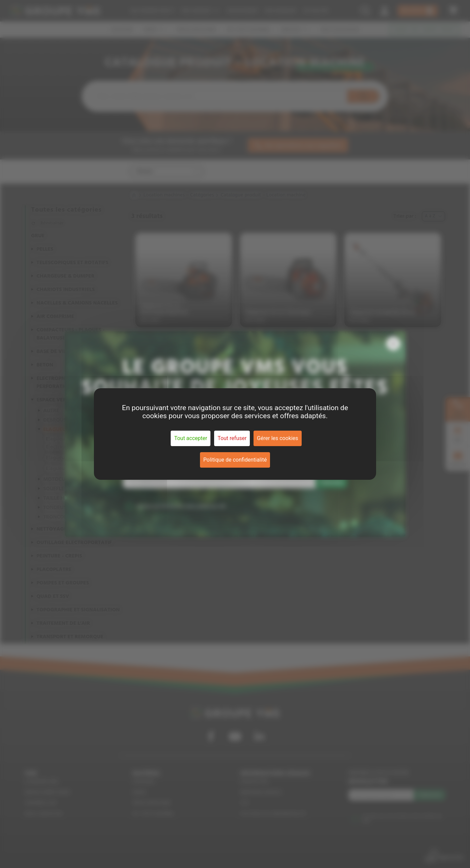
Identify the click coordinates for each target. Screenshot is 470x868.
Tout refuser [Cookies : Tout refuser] (232, 438)
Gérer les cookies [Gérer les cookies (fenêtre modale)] (278, 438)
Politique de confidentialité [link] (235, 460)
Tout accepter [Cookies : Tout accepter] (191, 438)
